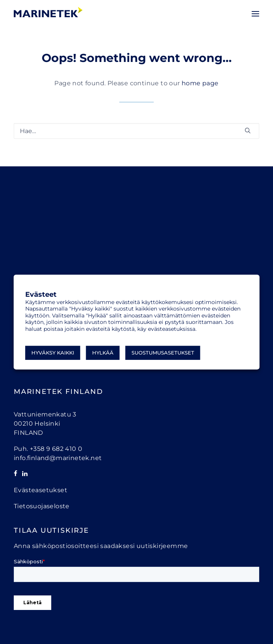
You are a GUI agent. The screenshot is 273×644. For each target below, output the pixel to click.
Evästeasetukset (41, 490)
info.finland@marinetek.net (58, 458)
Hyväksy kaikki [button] (53, 353)
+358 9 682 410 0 (56, 449)
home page (200, 83)
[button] (255, 14)
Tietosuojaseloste (42, 506)
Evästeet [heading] (41, 295)
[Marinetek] (48, 12)
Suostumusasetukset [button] (163, 353)
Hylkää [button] (103, 353)
